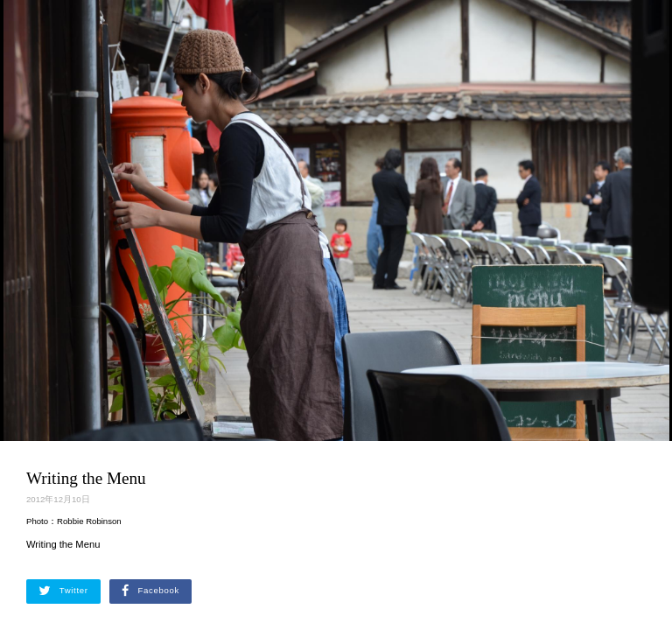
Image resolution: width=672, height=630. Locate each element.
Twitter (63, 591)
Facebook (150, 591)
